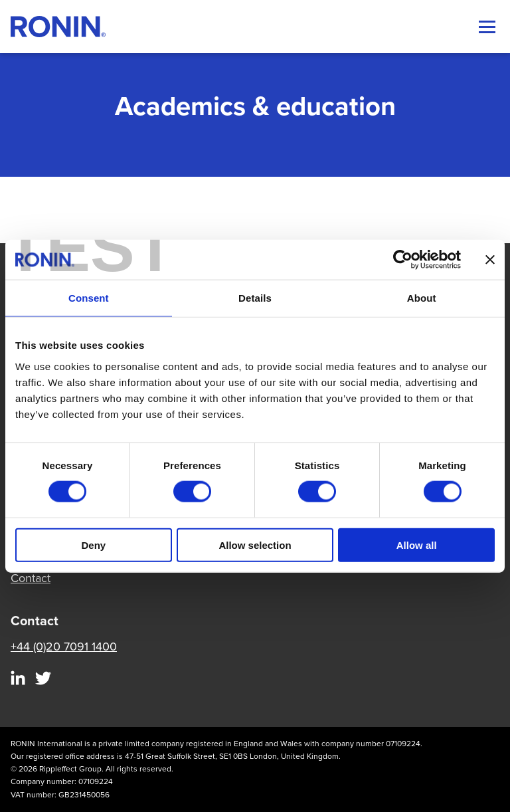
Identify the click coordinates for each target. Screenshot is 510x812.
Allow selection (255, 545)
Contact (31, 578)
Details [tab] (255, 298)
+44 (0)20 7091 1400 (64, 647)
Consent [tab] (89, 298)
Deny (93, 545)
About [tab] (422, 298)
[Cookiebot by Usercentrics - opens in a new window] (403, 260)
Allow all (417, 545)
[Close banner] (490, 260)
